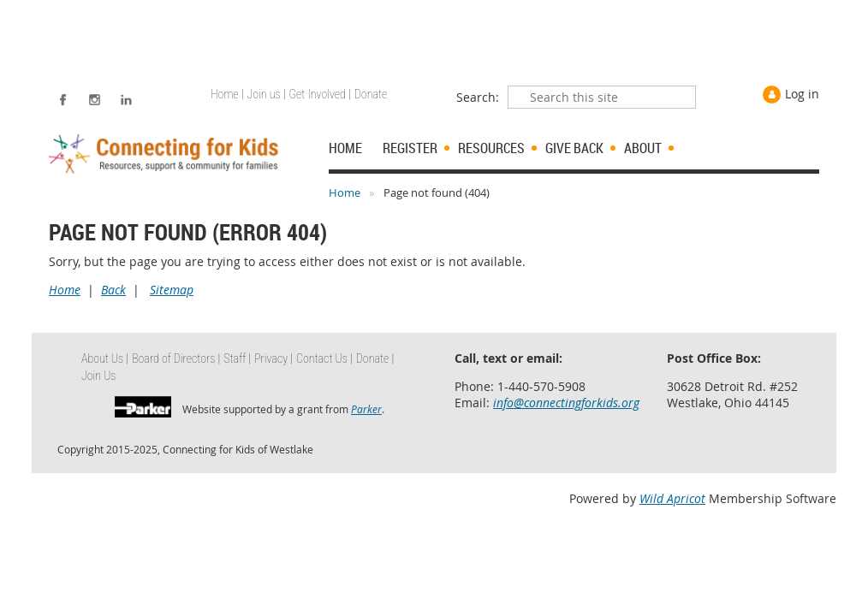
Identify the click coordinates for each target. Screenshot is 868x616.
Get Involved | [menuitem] (320, 94)
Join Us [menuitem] (99, 376)
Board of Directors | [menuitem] (176, 358)
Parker (366, 409)
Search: (478, 97)
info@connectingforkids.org (566, 403)
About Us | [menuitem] (105, 358)
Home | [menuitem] (227, 94)
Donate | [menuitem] (375, 358)
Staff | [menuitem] (237, 358)
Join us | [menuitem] (267, 94)
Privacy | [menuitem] (273, 358)
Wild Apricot (672, 498)
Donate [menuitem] (371, 94)
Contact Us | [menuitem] (324, 358)
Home (345, 192)
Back (113, 290)
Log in (802, 94)
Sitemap (172, 290)
